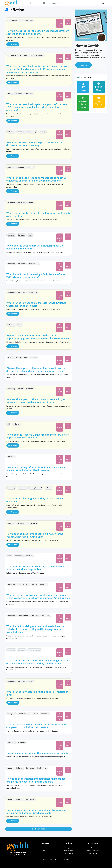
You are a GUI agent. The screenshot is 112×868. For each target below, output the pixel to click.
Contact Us (93, 853)
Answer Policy (69, 853)
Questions (44, 848)
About (93, 848)
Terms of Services (93, 851)
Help (44, 851)
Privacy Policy (69, 848)
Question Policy (69, 851)
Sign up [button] (84, 65)
